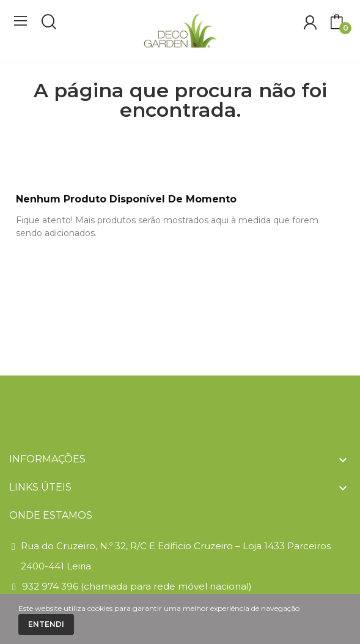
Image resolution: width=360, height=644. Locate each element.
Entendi (46, 624)
